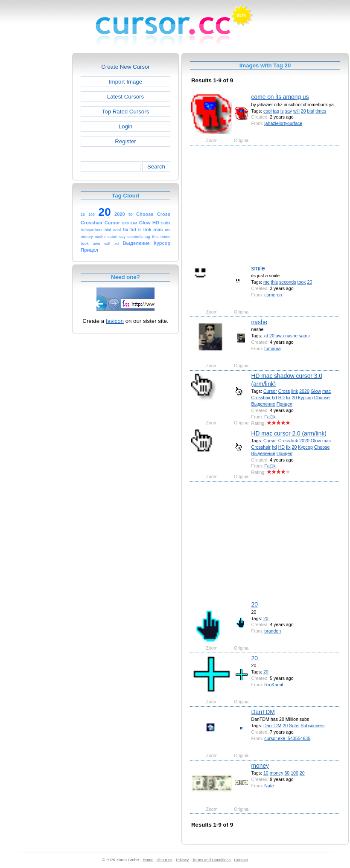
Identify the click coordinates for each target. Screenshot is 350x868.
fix (288, 398)
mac (327, 391)
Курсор (305, 398)
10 (266, 773)
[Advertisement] (35, 181)
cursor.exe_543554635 (287, 738)
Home (148, 860)
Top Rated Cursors (126, 112)
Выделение (263, 404)
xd (266, 336)
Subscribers (312, 726)
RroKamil (274, 685)
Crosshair (261, 398)
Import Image (125, 82)
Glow (316, 391)
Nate (269, 786)
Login (125, 126)
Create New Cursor (125, 67)
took (302, 282)
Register (125, 141)
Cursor (270, 391)
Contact (241, 860)
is (282, 111)
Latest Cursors (125, 97)
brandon (273, 631)
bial (311, 111)
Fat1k (270, 417)
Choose (322, 398)
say (289, 111)
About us (165, 860)
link (295, 391)
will (296, 111)
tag (276, 111)
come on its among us (280, 97)
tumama (272, 348)
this (275, 282)
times (321, 111)
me (267, 282)
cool (267, 111)
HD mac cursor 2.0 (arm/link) (289, 433)
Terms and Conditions (211, 860)
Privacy (182, 860)
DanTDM (263, 712)
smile (258, 268)
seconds (288, 282)
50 (287, 773)
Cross (284, 391)
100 (295, 773)
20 (303, 111)
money (260, 766)
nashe (260, 322)
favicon (115, 321)
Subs (294, 726)
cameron (273, 295)
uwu (280, 336)
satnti (304, 336)
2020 (304, 391)
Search (156, 167)
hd (274, 398)
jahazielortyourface (283, 123)
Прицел (284, 404)
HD (281, 398)
